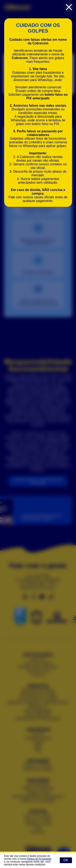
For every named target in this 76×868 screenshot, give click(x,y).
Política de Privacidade (39, 859)
